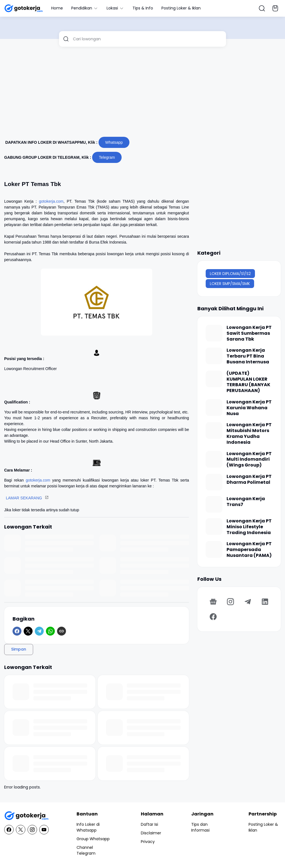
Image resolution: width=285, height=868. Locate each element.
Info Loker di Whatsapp (88, 827)
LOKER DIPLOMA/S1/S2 (230, 274)
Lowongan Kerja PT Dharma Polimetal (249, 480)
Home (57, 8)
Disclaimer (151, 833)
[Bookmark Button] (275, 8)
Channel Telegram (86, 850)
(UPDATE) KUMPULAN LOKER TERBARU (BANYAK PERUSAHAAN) (248, 382)
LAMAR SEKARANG (24, 498)
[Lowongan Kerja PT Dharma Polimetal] (214, 482)
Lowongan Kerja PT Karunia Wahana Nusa (249, 408)
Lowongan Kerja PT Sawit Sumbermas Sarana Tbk (249, 333)
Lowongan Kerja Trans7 (246, 502)
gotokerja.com (51, 201)
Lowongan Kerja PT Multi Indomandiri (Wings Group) (249, 460)
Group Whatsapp (93, 839)
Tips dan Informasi (200, 827)
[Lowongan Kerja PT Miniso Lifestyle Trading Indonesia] (214, 527)
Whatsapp (114, 142)
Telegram (107, 157)
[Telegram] (39, 631)
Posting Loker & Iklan (181, 8)
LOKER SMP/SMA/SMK (230, 284)
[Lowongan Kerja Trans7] (214, 504)
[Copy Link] (62, 631)
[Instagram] (230, 602)
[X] (28, 631)
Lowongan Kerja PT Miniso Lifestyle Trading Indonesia (249, 527)
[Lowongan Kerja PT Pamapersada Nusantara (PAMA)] (214, 549)
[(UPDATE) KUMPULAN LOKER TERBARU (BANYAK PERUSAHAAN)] (214, 379)
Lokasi (115, 8)
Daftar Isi (149, 824)
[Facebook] (17, 631)
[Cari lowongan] (147, 39)
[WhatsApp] (50, 631)
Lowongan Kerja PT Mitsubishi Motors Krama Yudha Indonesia (249, 434)
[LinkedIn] (265, 602)
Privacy (148, 842)
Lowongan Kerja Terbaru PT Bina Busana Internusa (248, 356)
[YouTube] (44, 830)
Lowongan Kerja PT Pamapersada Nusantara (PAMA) (249, 550)
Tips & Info (143, 8)
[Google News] (213, 602)
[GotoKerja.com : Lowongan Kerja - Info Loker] (26, 816)
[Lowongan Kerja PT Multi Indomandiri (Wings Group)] (214, 459)
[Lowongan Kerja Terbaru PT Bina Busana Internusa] (214, 356)
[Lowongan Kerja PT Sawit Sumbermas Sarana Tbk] (214, 333)
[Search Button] (262, 8)
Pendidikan (85, 8)
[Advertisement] (142, 94)
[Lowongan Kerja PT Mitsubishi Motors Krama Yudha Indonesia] (214, 430)
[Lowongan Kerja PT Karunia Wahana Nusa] (214, 408)
